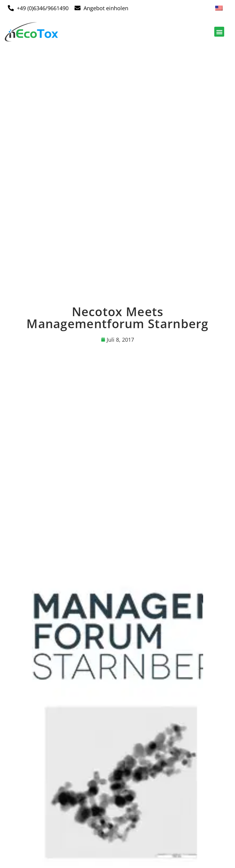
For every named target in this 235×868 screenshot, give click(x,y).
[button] (219, 32)
